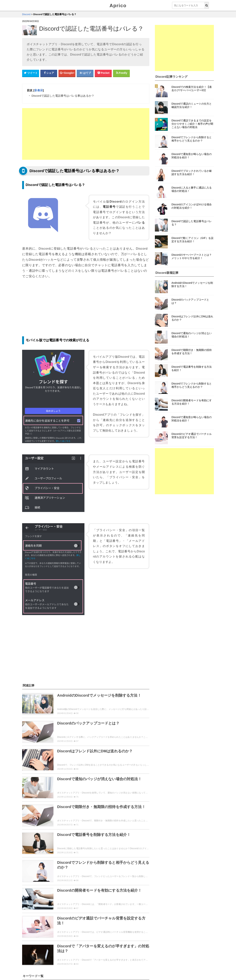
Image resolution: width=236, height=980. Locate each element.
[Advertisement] (86, 134)
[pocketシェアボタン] (103, 73)
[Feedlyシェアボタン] (122, 73)
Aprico (118, 6)
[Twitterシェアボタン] (31, 73)
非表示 (38, 90)
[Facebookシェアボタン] (49, 73)
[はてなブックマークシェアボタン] (85, 73)
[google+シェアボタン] (67, 73)
